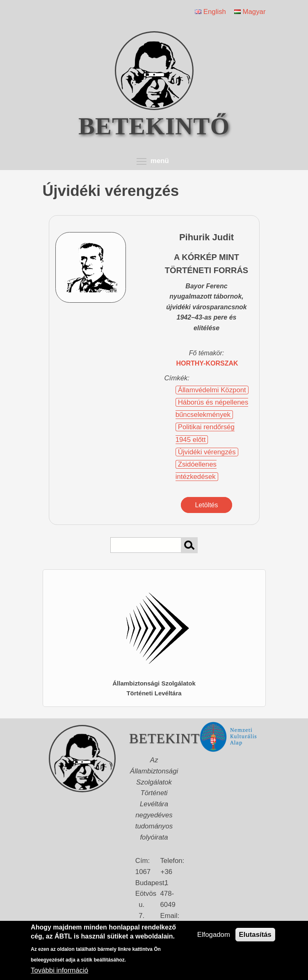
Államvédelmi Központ (212, 390)
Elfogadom (214, 935)
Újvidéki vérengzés (207, 452)
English (210, 12)
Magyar (250, 12)
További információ (59, 970)
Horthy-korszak (207, 363)
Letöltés (206, 505)
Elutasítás (255, 935)
